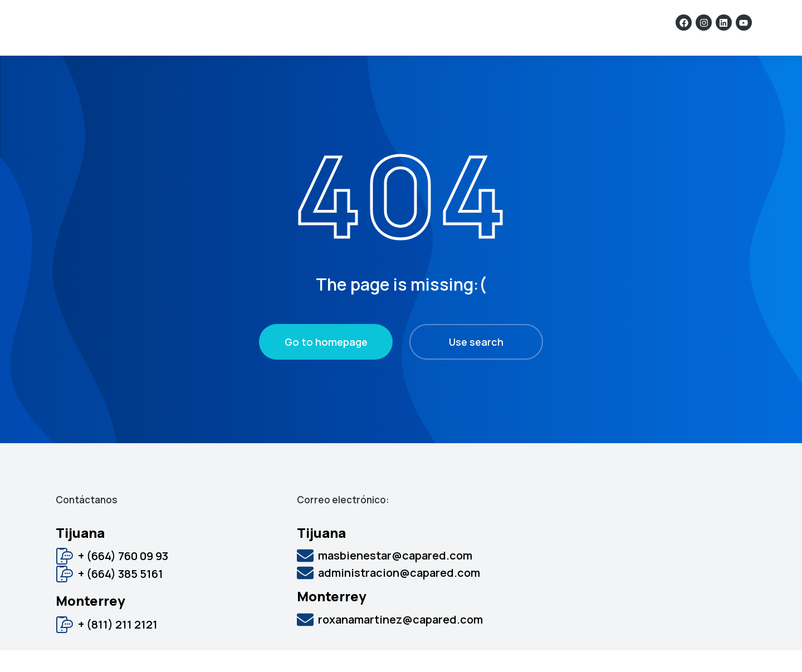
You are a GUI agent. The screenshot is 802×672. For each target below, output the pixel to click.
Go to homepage (326, 364)
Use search (476, 364)
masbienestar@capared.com (395, 577)
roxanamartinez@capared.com (400, 641)
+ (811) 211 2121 (118, 646)
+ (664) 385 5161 (121, 595)
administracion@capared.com (399, 594)
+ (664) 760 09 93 (123, 578)
